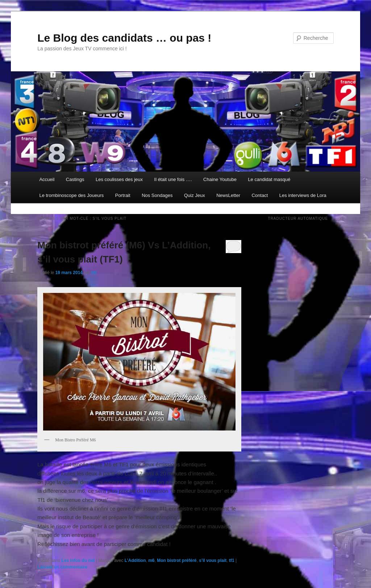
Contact (260, 195)
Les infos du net (78, 560)
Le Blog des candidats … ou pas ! (124, 38)
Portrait (123, 195)
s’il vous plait (213, 560)
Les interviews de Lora (303, 195)
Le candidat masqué (269, 179)
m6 (151, 560)
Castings (75, 179)
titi (94, 273)
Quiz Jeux (195, 195)
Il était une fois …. (173, 179)
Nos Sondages (157, 195)
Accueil (47, 179)
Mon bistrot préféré (177, 560)
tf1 (232, 560)
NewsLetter (228, 195)
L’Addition (135, 560)
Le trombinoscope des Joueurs (71, 195)
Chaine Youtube (220, 179)
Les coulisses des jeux (119, 179)
